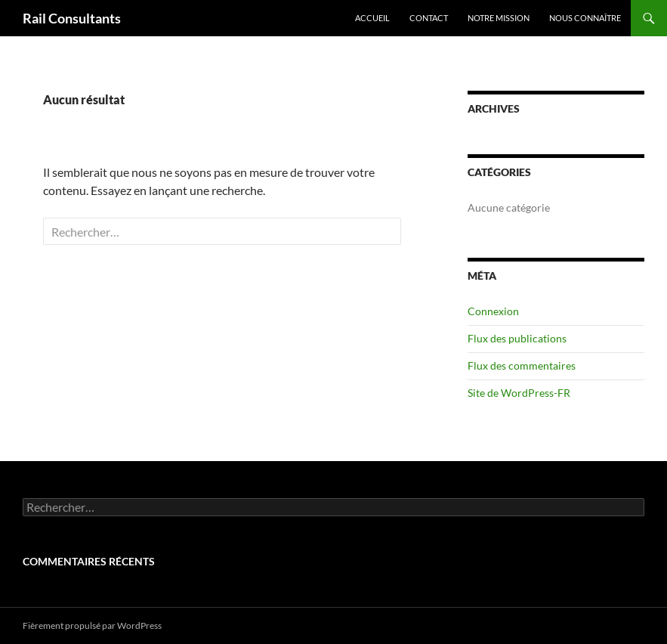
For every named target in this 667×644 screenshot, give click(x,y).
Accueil (372, 18)
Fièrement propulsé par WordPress (92, 625)
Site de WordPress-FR (519, 393)
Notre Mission (499, 18)
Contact (429, 18)
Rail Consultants (72, 18)
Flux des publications (517, 338)
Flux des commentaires (522, 365)
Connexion (493, 311)
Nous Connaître (585, 18)
